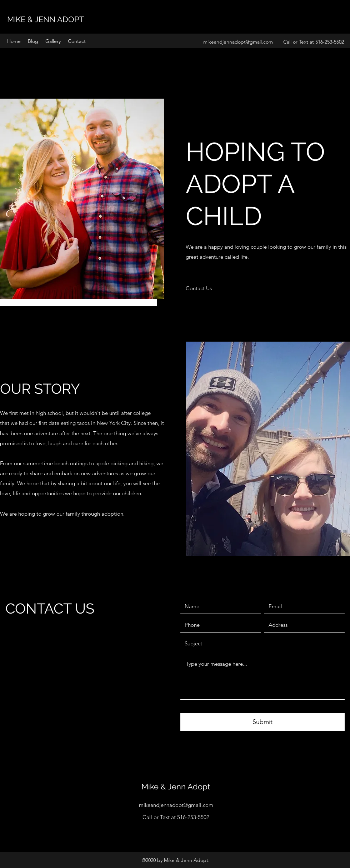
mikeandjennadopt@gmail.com (238, 42)
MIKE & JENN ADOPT (46, 19)
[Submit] (262, 722)
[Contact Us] (199, 288)
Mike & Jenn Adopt (176, 787)
